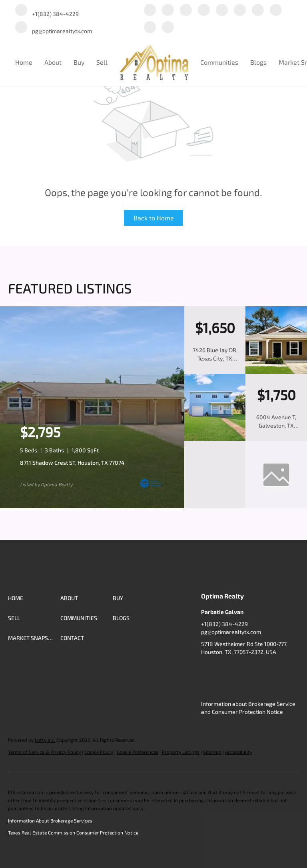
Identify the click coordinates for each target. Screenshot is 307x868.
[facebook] (150, 11)
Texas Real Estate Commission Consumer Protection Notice (73, 832)
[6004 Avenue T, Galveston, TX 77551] (215, 439)
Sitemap (212, 752)
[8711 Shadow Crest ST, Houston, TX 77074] (92, 506)
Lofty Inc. (45, 740)
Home (24, 62)
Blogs (258, 62)
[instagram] (240, 11)
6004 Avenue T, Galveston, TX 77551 (276, 425)
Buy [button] (79, 62)
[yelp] (222, 11)
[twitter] (186, 11)
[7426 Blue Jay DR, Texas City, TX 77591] (276, 372)
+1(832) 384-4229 (224, 624)
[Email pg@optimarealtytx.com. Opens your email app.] (54, 28)
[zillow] (204, 11)
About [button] (53, 62)
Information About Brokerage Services (50, 820)
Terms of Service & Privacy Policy (44, 752)
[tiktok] (276, 11)
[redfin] (168, 28)
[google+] (150, 28)
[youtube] (258, 11)
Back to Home (154, 218)
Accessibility (239, 752)
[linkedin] (168, 11)
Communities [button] (219, 62)
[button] (34, 598)
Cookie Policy (99, 752)
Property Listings (181, 752)
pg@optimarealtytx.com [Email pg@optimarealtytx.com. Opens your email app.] (231, 632)
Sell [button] (102, 62)
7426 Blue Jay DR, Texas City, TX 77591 (215, 358)
